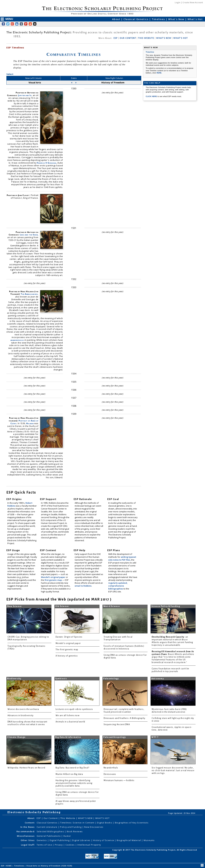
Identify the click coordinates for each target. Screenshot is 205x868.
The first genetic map (67, 650)
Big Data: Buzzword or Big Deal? (72, 768)
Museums (149, 840)
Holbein (30, 423)
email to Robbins (83, 586)
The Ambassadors (29, 294)
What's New (177, 19)
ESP (116, 38)
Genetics (42, 840)
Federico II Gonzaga (47, 163)
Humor (67, 836)
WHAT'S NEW (164, 38)
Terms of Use (45, 845)
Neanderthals (111, 768)
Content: (30, 823)
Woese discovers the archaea (23, 709)
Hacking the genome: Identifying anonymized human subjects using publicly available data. (74, 783)
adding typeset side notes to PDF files (122, 558)
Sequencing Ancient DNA (117, 724)
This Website (68, 818)
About (117, 19)
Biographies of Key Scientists (132, 823)
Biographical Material (129, 840)
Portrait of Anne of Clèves (24, 422)
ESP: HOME (7, 866)
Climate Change (16, 737)
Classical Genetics (136, 19)
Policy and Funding (71, 827)
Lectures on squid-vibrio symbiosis (74, 709)
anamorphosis (17, 340)
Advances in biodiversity (20, 716)
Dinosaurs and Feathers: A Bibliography (124, 718)
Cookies (70, 845)
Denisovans (110, 774)
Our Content (51, 818)
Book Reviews (75, 831)
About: (31, 818)
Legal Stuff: (28, 845)
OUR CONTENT (128, 38)
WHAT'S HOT (180, 38)
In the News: (28, 827)
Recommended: (26, 831)
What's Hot (195, 19)
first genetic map (53, 580)
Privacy (59, 845)
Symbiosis (61, 679)
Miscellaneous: (26, 836)
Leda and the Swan (29, 235)
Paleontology (111, 679)
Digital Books (105, 823)
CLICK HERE (152, 96)
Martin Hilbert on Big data (69, 774)
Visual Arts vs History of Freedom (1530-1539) (50, 866)
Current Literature (47, 827)
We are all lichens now (68, 716)
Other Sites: (28, 840)
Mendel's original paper (53, 577)
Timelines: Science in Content (78, 823)
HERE (159, 73)
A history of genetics (67, 656)
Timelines (159, 19)
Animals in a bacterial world (70, 722)
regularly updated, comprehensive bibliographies (118, 586)
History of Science (104, 840)
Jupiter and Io (25, 95)
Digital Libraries (82, 840)
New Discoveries (94, 827)
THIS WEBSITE (146, 38)
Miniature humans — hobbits (119, 780)
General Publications (49, 836)
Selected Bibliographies (51, 831)
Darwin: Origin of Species (69, 637)
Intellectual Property (89, 845)
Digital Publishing (60, 840)
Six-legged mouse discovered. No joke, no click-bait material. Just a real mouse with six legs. (173, 771)
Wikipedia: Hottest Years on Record (26, 768)
